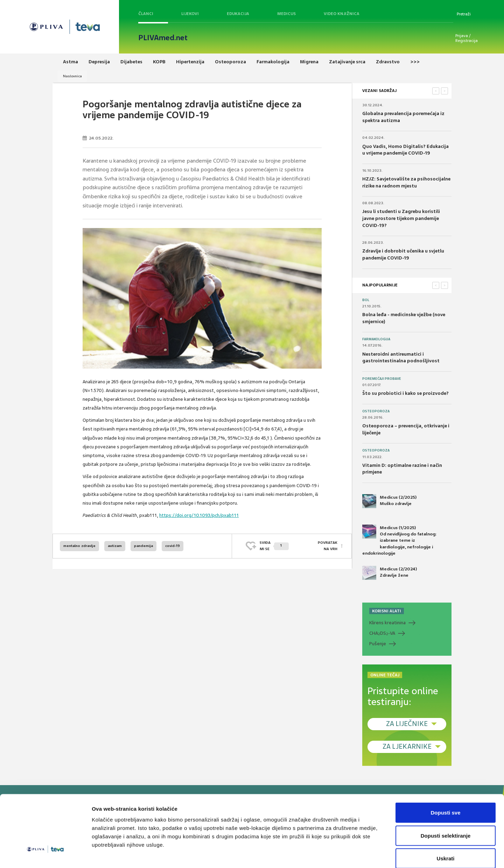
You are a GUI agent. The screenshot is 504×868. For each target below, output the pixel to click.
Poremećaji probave (382, 379)
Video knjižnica (342, 14)
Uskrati (446, 822)
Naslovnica (72, 76)
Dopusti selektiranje (446, 799)
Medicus (286, 14)
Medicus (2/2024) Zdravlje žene (390, 573)
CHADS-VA (382, 633)
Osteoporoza (376, 411)
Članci (146, 14)
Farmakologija (376, 339)
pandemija (143, 546)
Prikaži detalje (363, 854)
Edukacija (238, 14)
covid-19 (173, 546)
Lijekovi (190, 14)
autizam (115, 546)
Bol (366, 300)
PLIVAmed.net (163, 38)
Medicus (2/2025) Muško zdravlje (389, 501)
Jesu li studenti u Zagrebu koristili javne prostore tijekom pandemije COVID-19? (401, 218)
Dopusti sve (445, 776)
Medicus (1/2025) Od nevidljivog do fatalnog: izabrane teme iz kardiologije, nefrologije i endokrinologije (400, 540)
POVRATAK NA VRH (328, 546)
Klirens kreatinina (387, 623)
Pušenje (378, 644)
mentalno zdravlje (79, 546)
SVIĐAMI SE (274, 546)
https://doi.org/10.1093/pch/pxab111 (199, 515)
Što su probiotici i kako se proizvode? (405, 393)
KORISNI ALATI (387, 611)
